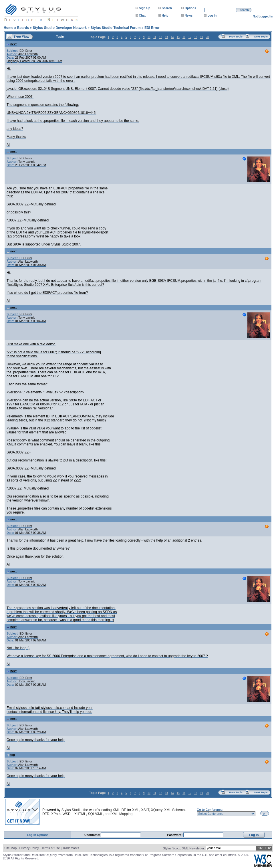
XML (136, 810)
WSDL (68, 814)
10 (149, 37)
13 (166, 37)
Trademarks (71, 848)
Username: (93, 835)
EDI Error (152, 28)
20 (207, 37)
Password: (175, 835)
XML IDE (120, 810)
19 (202, 37)
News (188, 15)
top (11, 755)
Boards (23, 28)
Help (165, 15)
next (12, 44)
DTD (46, 814)
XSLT (145, 810)
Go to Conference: (210, 810)
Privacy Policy (29, 848)
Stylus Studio (72, 810)
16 (184, 37)
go (265, 813)
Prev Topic (236, 37)
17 (190, 37)
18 (196, 37)
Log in (212, 15)
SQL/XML (95, 814)
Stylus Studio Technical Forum (115, 28)
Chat (142, 15)
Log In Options (38, 835)
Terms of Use (51, 848)
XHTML (80, 814)
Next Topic (261, 37)
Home (8, 28)
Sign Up (144, 8)
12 (160, 37)
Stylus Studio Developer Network (60, 28)
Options (190, 8)
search (245, 10)
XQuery (157, 810)
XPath (56, 814)
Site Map (10, 848)
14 (172, 37)
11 (155, 37)
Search (167, 8)
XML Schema (174, 810)
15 (178, 37)
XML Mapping (122, 814)
